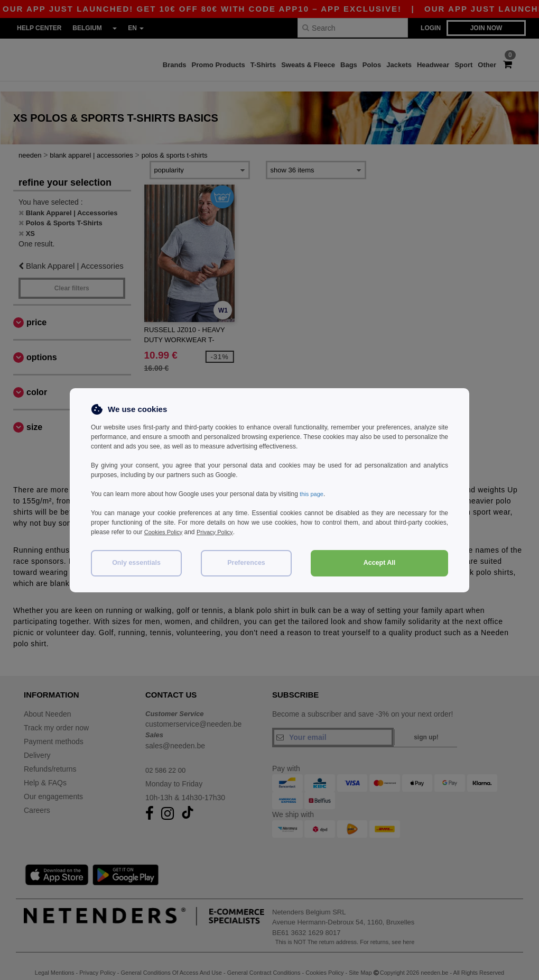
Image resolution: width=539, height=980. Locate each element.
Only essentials (136, 563)
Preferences (246, 563)
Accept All (380, 563)
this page (313, 494)
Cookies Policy (165, 532)
